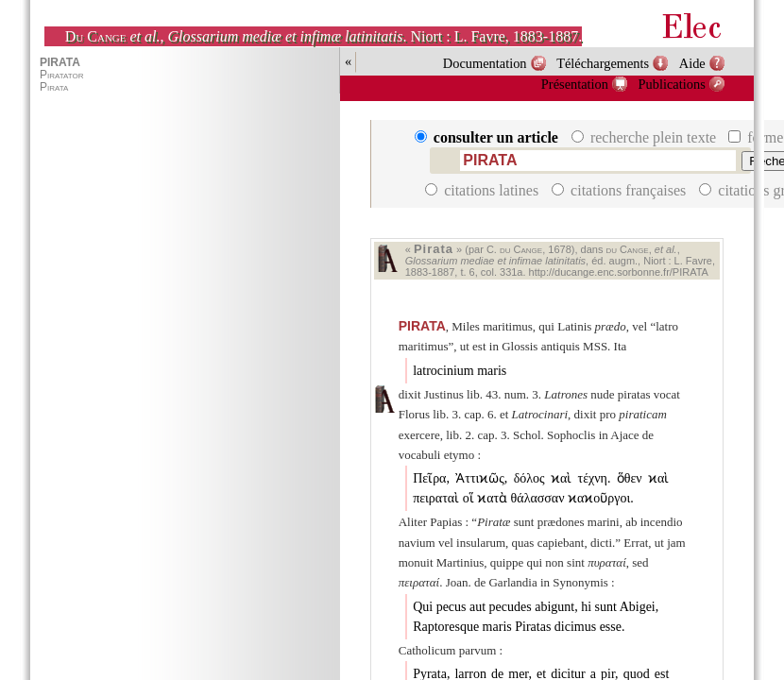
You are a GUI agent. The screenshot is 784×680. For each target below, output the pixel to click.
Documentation (485, 63)
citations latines (484, 190)
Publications (672, 84)
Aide (692, 63)
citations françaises (621, 190)
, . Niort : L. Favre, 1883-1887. (324, 36)
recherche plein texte (646, 137)
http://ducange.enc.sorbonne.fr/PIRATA (619, 272)
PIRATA (422, 326)
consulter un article (488, 137)
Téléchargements (603, 63)
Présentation (575, 84)
